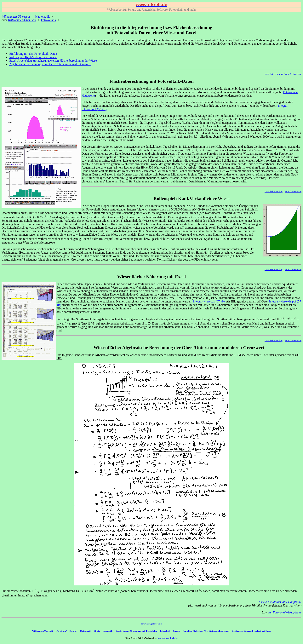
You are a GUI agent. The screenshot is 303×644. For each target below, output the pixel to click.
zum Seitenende (293, 74)
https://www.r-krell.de (167, 638)
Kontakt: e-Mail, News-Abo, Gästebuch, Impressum (206, 631)
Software (74, 631)
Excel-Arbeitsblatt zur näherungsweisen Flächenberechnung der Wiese (53, 61)
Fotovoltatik (49, 20)
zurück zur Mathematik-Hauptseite (280, 602)
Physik (97, 631)
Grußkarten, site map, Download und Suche (251, 631)
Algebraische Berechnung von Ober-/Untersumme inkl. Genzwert (50, 64)
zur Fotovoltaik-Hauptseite (285, 612)
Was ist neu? (61, 631)
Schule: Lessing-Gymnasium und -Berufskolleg (137, 631)
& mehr (176, 631)
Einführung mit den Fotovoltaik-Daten (33, 54)
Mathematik (42, 17)
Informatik (108, 631)
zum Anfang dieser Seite (151, 624)
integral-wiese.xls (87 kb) (209, 301)
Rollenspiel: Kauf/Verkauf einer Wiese (33, 57)
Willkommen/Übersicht (43, 631)
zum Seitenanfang (274, 74)
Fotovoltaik (165, 631)
